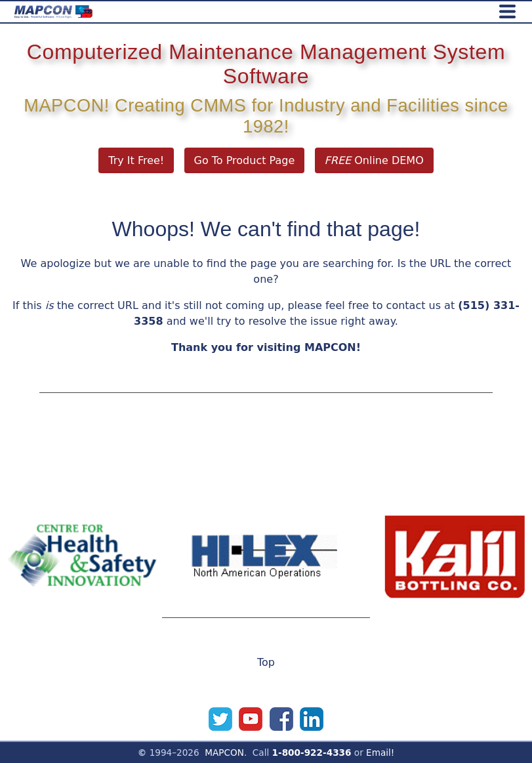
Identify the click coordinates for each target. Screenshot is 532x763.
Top (266, 662)
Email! (380, 753)
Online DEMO (374, 160)
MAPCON (224, 753)
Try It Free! (136, 160)
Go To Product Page (245, 160)
